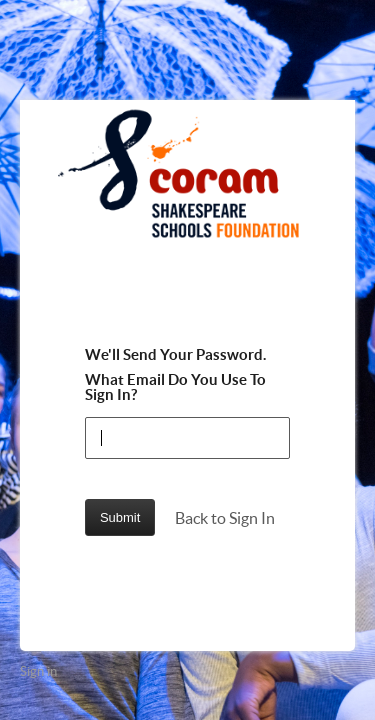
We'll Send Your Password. (175, 354)
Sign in (38, 671)
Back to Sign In (225, 518)
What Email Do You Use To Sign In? (175, 387)
